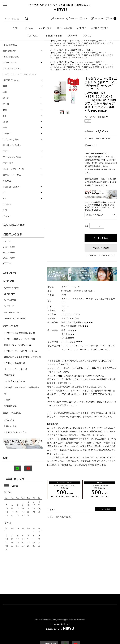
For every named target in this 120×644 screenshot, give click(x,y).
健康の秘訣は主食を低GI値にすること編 (23, 357)
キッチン (7, 133)
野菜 (5, 86)
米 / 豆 (6, 98)
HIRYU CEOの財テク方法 (15, 432)
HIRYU (60, 627)
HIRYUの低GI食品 (11, 57)
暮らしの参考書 (66, 28)
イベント (7, 216)
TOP (16, 28)
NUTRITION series (11, 80)
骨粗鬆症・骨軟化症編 (14, 381)
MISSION (29, 28)
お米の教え (9, 420)
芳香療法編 (9, 375)
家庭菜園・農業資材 (12, 187)
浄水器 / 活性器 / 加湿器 (14, 169)
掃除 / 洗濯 (8, 163)
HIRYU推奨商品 (10, 45)
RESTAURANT (34, 36)
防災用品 (7, 181)
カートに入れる (101, 238)
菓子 (5, 127)
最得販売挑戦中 (10, 51)
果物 (5, 92)
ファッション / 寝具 (12, 157)
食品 (5, 110)
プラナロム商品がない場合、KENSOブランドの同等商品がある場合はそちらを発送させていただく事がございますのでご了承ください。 (100, 206)
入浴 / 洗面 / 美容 (11, 139)
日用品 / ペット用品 (12, 175)
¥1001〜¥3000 (9, 247)
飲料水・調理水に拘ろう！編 (18, 345)
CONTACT (88, 36)
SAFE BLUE (9, 306)
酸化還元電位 (10, 406)
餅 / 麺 (6, 104)
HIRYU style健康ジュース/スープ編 (20, 339)
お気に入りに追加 (101, 248)
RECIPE (83, 28)
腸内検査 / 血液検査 (12, 145)
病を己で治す (45, 28)
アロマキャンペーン (12, 68)
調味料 (6, 122)
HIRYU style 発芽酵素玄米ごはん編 (20, 333)
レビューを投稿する (106, 509)
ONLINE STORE (102, 28)
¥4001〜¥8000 (9, 258)
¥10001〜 (7, 263)
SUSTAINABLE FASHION (15, 318)
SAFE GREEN (10, 300)
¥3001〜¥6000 (9, 252)
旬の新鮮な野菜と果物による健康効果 (22, 387)
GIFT (5, 210)
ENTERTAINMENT (54, 36)
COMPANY (73, 36)
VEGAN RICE (10, 294)
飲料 (5, 116)
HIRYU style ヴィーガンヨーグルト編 (21, 351)
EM (4, 198)
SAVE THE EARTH (12, 288)
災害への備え (10, 426)
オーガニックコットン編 (16, 369)
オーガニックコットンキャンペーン (19, 74)
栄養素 (7, 399)
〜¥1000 (7, 241)
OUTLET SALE (9, 62)
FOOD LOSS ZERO (13, 312)
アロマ (6, 151)
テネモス (7, 204)
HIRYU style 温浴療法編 (15, 363)
